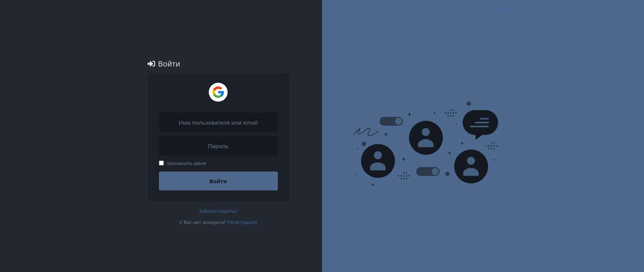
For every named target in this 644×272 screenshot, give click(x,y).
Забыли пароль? (218, 211)
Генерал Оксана (492, 9)
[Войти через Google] (218, 92)
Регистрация (242, 222)
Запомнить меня (183, 163)
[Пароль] (218, 146)
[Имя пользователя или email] (218, 122)
